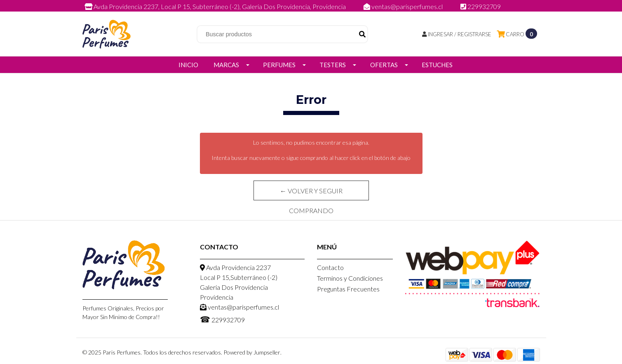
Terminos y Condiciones (350, 278)
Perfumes (279, 65)
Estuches (437, 65)
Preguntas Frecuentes (348, 289)
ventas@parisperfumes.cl (404, 6)
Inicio (188, 65)
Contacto (330, 267)
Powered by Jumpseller (252, 352)
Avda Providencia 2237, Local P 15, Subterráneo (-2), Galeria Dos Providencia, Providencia (216, 6)
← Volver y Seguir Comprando (311, 194)
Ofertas (384, 65)
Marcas (226, 65)
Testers (333, 65)
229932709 (481, 6)
